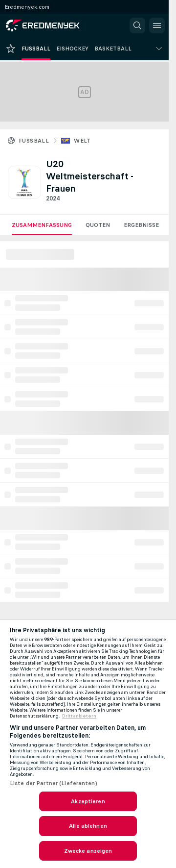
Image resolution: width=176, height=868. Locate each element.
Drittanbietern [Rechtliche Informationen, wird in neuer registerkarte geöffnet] (79, 716)
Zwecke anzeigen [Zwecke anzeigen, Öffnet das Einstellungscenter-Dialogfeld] (88, 851)
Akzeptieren (88, 801)
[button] (137, 25)
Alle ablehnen (88, 826)
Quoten (98, 225)
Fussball (34, 141)
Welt (82, 141)
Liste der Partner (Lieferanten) (54, 783)
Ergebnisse (141, 225)
